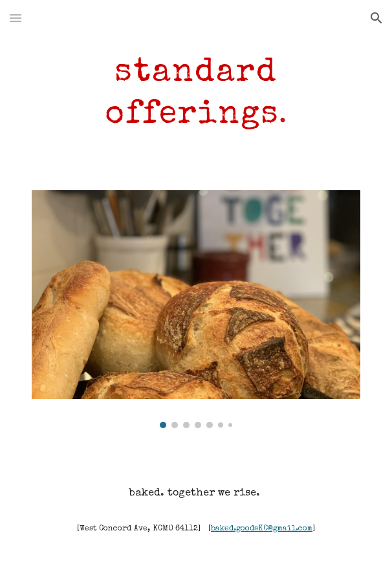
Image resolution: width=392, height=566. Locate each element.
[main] (196, 92)
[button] (16, 18)
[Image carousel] (196, 309)
